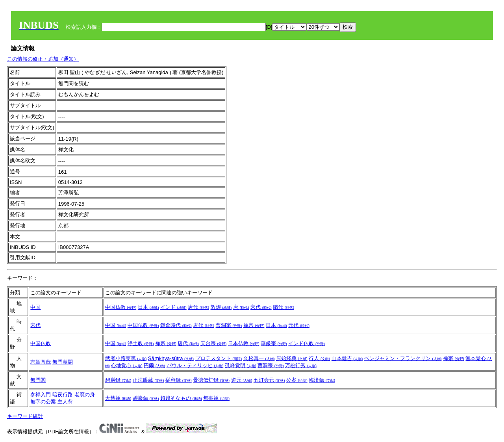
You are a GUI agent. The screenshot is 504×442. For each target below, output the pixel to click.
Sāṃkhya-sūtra (171, 358)
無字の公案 (43, 402)
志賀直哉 (41, 362)
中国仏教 (121, 307)
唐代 (198, 307)
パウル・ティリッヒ (195, 365)
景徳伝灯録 (211, 380)
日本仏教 (244, 343)
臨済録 (322, 380)
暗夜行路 (63, 395)
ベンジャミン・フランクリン (403, 358)
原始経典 (292, 358)
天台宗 (214, 343)
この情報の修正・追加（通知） (43, 59)
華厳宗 (274, 343)
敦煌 (221, 307)
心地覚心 (127, 365)
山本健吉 (347, 358)
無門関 (38, 380)
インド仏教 (307, 343)
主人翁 (65, 402)
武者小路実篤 (126, 358)
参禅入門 (41, 395)
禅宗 (254, 325)
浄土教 (141, 343)
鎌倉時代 (176, 325)
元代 (299, 325)
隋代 (283, 307)
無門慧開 (63, 362)
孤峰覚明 (241, 365)
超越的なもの (181, 398)
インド (173, 307)
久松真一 (259, 358)
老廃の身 (85, 395)
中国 (35, 307)
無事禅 (216, 398)
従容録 (179, 380)
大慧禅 (118, 398)
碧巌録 (118, 380)
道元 (242, 380)
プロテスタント (219, 358)
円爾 (154, 365)
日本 (148, 307)
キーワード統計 (25, 416)
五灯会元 (269, 380)
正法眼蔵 (148, 380)
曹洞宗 (229, 325)
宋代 (261, 307)
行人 (319, 358)
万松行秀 (301, 365)
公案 (297, 380)
